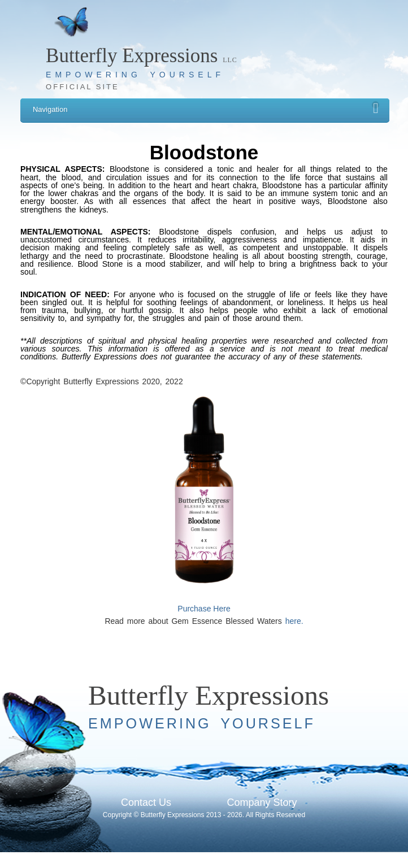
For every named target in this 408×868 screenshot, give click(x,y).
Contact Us (146, 802)
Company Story (262, 802)
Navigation (206, 108)
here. (294, 621)
